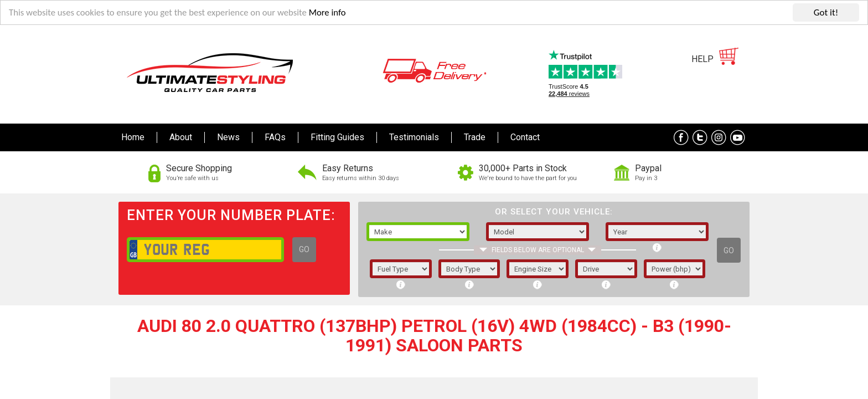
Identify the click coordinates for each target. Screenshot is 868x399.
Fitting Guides (337, 137)
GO (304, 249)
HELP (702, 59)
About (181, 137)
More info (333, 13)
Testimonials (414, 137)
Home (133, 137)
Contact (525, 137)
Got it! (826, 12)
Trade (475, 137)
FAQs (275, 137)
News (228, 137)
